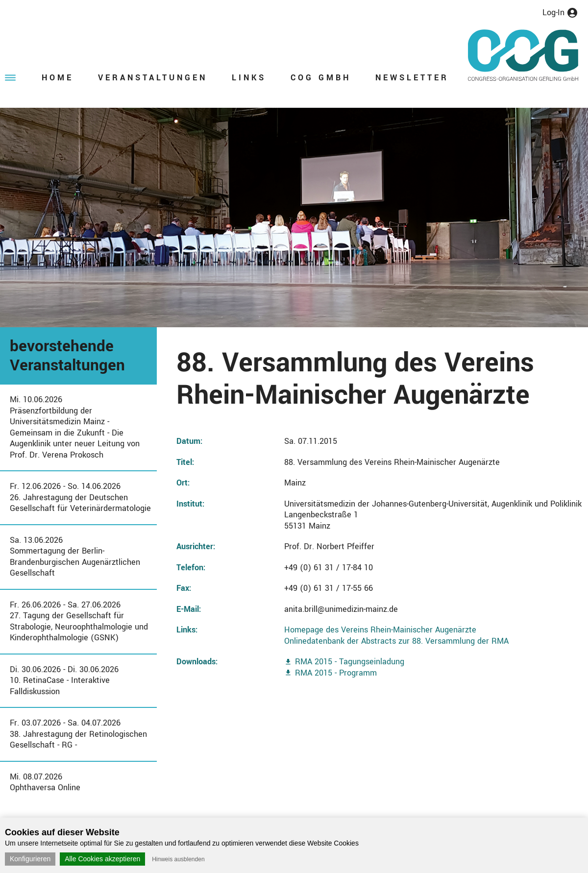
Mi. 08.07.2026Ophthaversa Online (45, 782)
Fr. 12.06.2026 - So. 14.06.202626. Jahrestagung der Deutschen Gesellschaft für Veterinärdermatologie (80, 497)
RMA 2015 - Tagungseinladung (350, 662)
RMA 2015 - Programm (336, 673)
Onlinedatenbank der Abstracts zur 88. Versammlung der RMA (396, 641)
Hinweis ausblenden (178, 859)
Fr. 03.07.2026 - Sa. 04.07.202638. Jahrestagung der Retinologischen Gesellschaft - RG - (78, 734)
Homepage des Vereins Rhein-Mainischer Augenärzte (380, 630)
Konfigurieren (30, 859)
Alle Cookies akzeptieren (102, 859)
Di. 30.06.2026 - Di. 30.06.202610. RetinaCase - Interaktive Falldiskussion (64, 680)
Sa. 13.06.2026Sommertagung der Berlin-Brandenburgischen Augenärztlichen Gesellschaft (75, 557)
